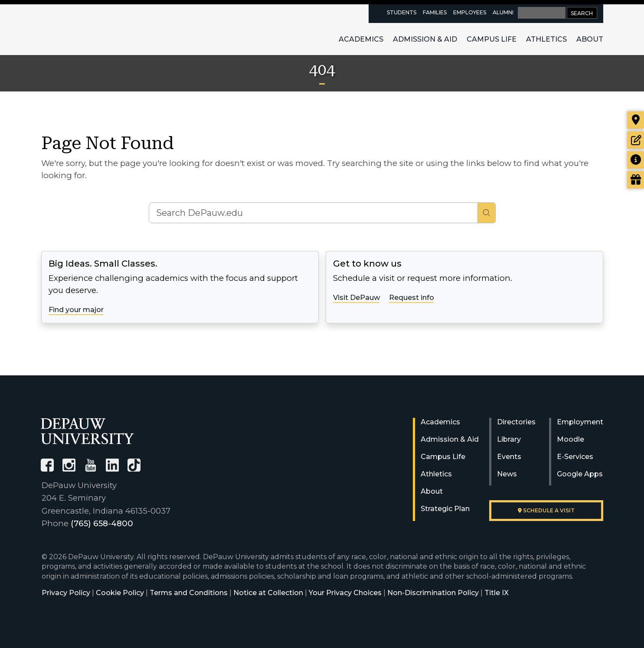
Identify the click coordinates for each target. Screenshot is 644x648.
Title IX (497, 593)
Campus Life (492, 39)
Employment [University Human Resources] (580, 422)
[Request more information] (636, 160)
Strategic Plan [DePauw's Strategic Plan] (445, 509)
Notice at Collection (268, 593)
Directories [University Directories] (516, 422)
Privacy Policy (66, 593)
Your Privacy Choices (345, 593)
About (590, 39)
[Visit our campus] (636, 120)
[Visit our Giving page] (636, 180)
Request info (412, 298)
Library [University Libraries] (509, 439)
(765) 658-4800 (102, 523)
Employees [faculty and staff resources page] (470, 12)
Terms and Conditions (189, 593)
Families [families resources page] (435, 12)
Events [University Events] (509, 457)
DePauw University (88, 29)
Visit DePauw (356, 298)
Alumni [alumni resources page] (503, 12)
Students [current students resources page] (402, 12)
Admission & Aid (425, 39)
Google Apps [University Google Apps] (580, 474)
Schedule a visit (546, 510)
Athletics (546, 39)
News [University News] (507, 474)
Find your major (76, 310)
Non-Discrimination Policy (433, 593)
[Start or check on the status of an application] (636, 140)
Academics (361, 39)
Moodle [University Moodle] (570, 439)
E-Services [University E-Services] (575, 457)
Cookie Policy (120, 593)
